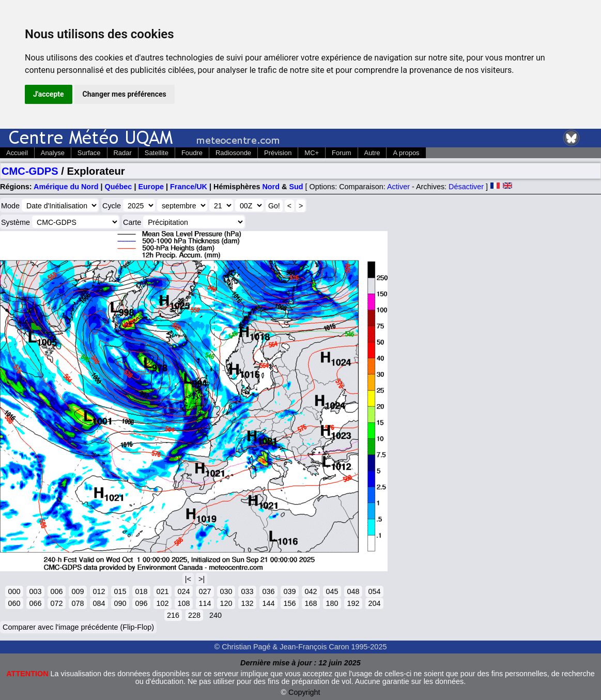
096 (141, 603)
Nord (271, 187)
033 (247, 591)
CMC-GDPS (30, 171)
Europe (151, 187)
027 (205, 591)
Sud (296, 187)
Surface (89, 153)
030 (226, 591)
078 (78, 603)
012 (99, 591)
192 (353, 603)
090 (120, 603)
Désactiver (466, 187)
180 (332, 603)
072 (56, 603)
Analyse (53, 153)
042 (311, 591)
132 (247, 603)
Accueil (17, 153)
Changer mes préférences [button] (125, 94)
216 (173, 615)
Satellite (157, 153)
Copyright (304, 692)
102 (162, 603)
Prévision (278, 153)
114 (205, 603)
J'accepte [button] (49, 94)
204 (374, 603)
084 (99, 603)
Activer (398, 187)
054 (374, 591)
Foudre (192, 153)
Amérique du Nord (66, 187)
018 (141, 591)
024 (183, 591)
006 (56, 591)
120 (226, 603)
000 (14, 591)
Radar (123, 153)
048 (353, 591)
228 (194, 615)
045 (332, 591)
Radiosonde (233, 153)
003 (35, 591)
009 (78, 591)
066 (35, 603)
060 (14, 603)
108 (183, 603)
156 (289, 603)
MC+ (312, 153)
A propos (406, 153)
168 (311, 603)
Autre (372, 153)
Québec (119, 187)
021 (162, 591)
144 (268, 603)
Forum (341, 153)
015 (120, 591)
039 (289, 591)
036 (268, 591)
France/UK (189, 187)
